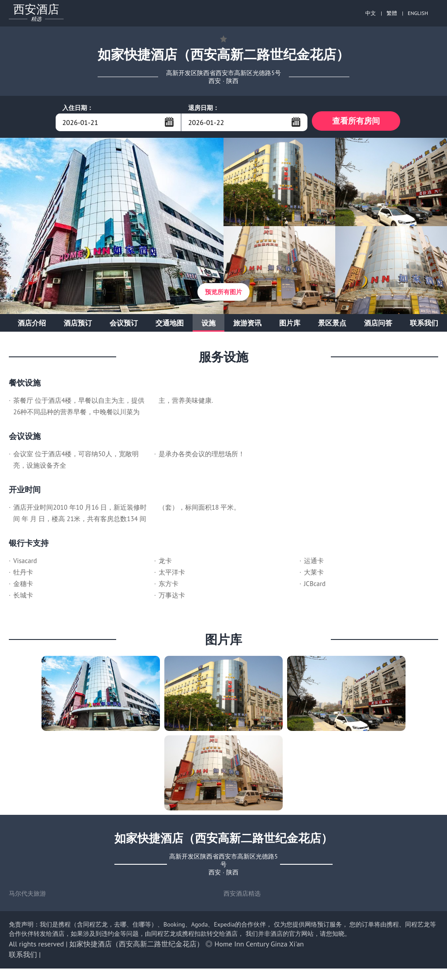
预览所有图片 (223, 294)
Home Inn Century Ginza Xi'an (259, 946)
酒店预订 (78, 325)
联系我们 (424, 325)
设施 (208, 325)
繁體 (392, 13)
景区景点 (332, 325)
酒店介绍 (32, 325)
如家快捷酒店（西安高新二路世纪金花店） (136, 946)
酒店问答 (378, 325)
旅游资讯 (247, 325)
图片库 (290, 325)
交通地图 (170, 325)
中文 (371, 13)
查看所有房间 (356, 122)
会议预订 (124, 325)
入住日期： (78, 108)
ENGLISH (418, 13)
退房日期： (204, 108)
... (169, 122)
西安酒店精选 (242, 896)
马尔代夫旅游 (27, 896)
